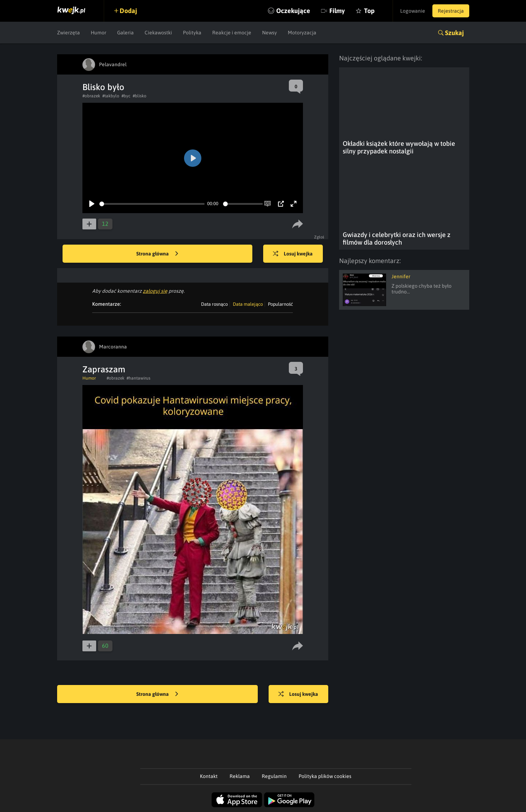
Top (369, 11)
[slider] (152, 204)
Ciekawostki (158, 33)
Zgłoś (319, 237)
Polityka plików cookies (325, 776)
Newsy (270, 33)
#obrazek (91, 96)
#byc (126, 96)
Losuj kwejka (293, 254)
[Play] (92, 204)
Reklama (240, 776)
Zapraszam (104, 369)
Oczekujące (293, 11)
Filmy (337, 11)
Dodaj (128, 11)
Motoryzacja (302, 33)
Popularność (280, 304)
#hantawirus (138, 378)
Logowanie (413, 11)
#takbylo (111, 96)
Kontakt (209, 776)
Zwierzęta (69, 33)
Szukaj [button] (454, 33)
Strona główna (157, 254)
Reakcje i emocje (232, 33)
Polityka (192, 33)
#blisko (140, 96)
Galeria (125, 33)
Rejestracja (451, 11)
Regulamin (274, 776)
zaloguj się (155, 291)
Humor (99, 33)
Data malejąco (248, 304)
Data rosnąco (214, 304)
